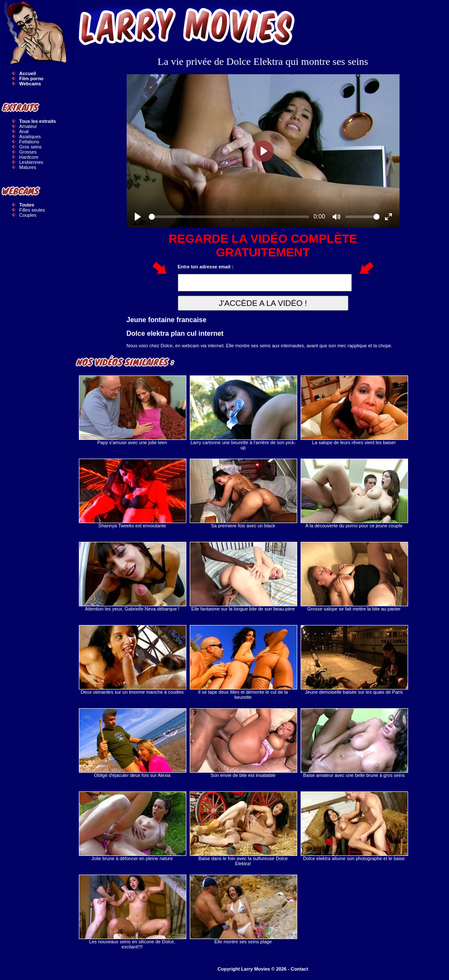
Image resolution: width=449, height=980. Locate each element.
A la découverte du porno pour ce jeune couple (354, 493)
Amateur (28, 126)
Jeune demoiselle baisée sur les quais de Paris (354, 660)
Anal (24, 131)
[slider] (229, 217)
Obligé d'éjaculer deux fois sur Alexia (132, 743)
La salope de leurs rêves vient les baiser (354, 410)
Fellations (29, 142)
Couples (28, 215)
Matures (28, 167)
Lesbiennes (31, 162)
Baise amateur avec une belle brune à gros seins (354, 743)
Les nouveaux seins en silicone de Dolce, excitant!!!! (132, 912)
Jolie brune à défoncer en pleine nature (132, 826)
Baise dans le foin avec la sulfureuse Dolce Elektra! (243, 829)
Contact (300, 969)
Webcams (30, 84)
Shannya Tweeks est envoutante (132, 493)
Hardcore (29, 157)
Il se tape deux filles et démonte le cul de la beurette (243, 662)
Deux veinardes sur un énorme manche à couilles (132, 660)
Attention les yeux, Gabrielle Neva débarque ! (132, 577)
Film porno (31, 79)
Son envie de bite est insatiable (243, 743)
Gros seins (30, 147)
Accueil (28, 73)
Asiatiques (30, 137)
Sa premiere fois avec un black (243, 493)
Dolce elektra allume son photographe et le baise (354, 826)
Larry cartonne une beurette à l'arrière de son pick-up (243, 413)
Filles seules (32, 210)
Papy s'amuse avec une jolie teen (132, 410)
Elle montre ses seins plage (243, 909)
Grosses (28, 152)
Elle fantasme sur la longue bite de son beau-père (243, 577)
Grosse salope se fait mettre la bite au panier (354, 577)
